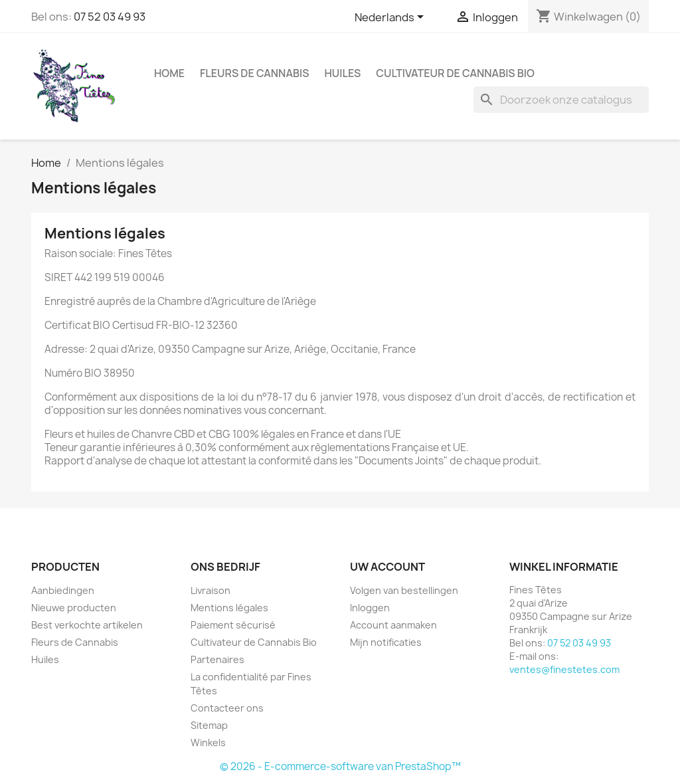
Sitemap (209, 725)
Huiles (342, 73)
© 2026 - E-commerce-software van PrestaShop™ (340, 766)
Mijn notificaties (386, 642)
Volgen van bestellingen (404, 590)
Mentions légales (229, 608)
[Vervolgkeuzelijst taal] (391, 18)
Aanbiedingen (63, 590)
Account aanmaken (393, 625)
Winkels (208, 742)
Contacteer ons (227, 708)
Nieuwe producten (74, 608)
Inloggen (370, 608)
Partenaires (217, 659)
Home (169, 73)
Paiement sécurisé (233, 625)
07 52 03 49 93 (110, 17)
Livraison (211, 590)
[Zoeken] (561, 100)
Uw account (387, 567)
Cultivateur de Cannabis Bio (455, 73)
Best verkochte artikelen (87, 625)
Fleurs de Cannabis (254, 73)
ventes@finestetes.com (564, 669)
